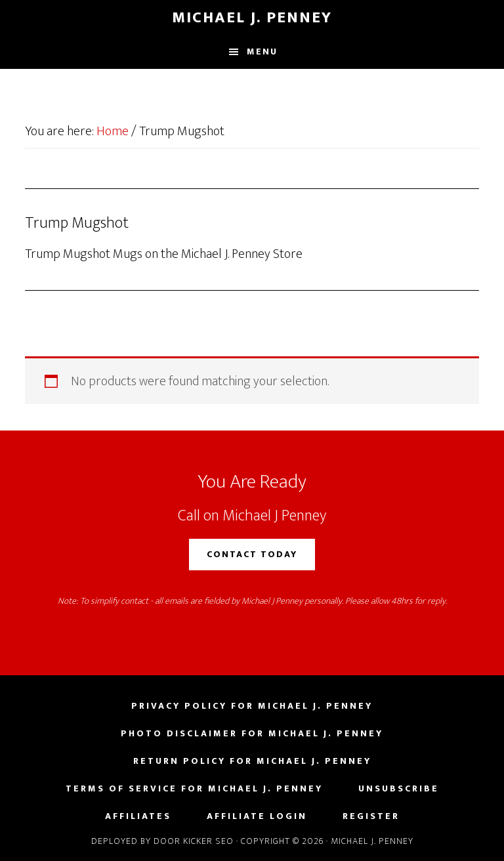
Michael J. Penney (252, 18)
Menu (262, 52)
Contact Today (252, 554)
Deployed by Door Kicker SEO (162, 841)
